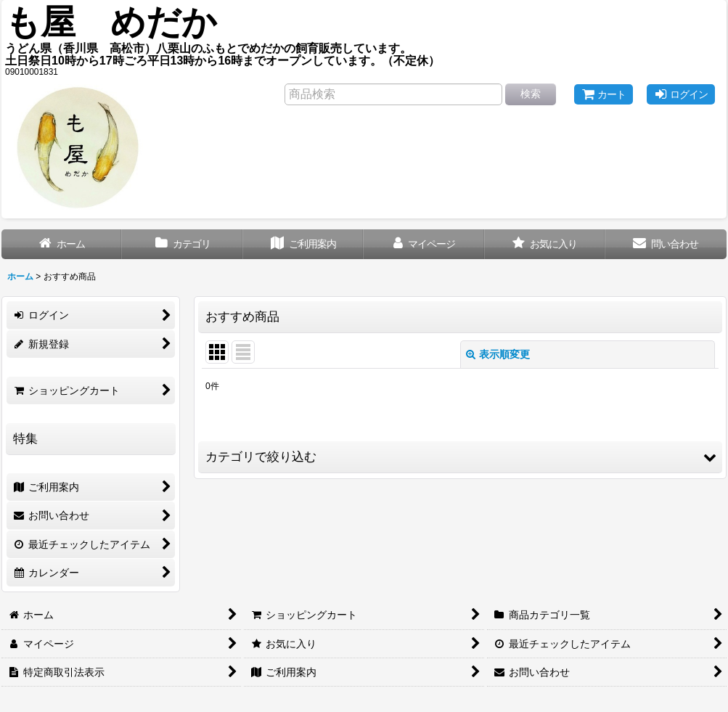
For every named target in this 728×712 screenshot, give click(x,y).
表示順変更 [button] (498, 354)
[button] (460, 457)
